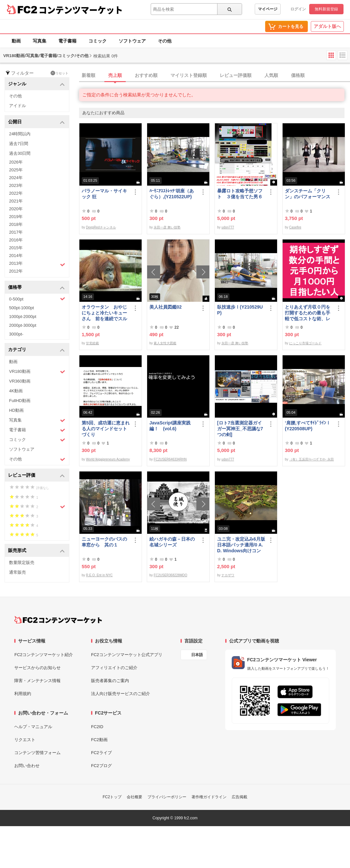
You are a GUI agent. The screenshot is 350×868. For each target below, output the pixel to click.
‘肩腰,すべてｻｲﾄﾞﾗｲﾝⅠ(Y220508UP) (308, 426)
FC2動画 (99, 740)
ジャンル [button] (36, 84)
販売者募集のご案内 (110, 681)
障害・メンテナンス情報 (37, 681)
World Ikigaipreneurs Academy (108, 459)
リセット (59, 73)
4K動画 (16, 391)
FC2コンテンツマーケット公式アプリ (127, 655)
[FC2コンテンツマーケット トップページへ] (58, 620)
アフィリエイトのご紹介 (114, 668)
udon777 (228, 227)
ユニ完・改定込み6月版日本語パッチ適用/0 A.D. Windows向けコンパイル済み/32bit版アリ (241, 545)
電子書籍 (67, 41)
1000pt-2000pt (23, 317)
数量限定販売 (22, 562)
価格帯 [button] (36, 288)
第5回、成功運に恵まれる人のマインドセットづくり (106, 429)
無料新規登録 (326, 9)
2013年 (37, 264)
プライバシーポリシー (167, 797)
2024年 (16, 178)
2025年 (16, 170)
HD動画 (16, 410)
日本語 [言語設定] (197, 655)
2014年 (16, 256)
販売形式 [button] (36, 551)
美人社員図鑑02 (166, 307)
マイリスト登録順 (189, 75)
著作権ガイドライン (209, 797)
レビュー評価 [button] (36, 476)
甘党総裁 (92, 343)
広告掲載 (239, 797)
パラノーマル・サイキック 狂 (104, 194)
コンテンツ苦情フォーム (37, 753)
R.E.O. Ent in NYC (99, 575)
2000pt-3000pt (23, 325)
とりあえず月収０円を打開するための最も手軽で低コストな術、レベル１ (308, 313)
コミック (98, 41)
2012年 (16, 271)
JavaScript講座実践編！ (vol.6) (170, 426)
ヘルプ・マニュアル (33, 727)
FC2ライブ (101, 753)
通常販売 (17, 572)
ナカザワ (228, 575)
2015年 (16, 248)
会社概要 (134, 797)
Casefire (295, 227)
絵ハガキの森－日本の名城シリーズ (172, 542)
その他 (165, 41)
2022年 (16, 193)
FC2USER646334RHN (170, 459)
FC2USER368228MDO (170, 575)
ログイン (298, 9)
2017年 (16, 232)
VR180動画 (37, 372)
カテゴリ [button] (36, 350)
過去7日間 (19, 144)
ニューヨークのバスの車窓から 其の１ (104, 542)
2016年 (16, 240)
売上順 (115, 75)
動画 (16, 41)
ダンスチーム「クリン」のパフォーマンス (308, 194)
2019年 (16, 217)
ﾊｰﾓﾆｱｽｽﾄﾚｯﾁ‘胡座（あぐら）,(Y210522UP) (172, 194)
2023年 (16, 185)
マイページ (268, 9)
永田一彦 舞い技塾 (167, 227)
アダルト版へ (327, 26)
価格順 (298, 75)
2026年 (16, 162)
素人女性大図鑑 (165, 343)
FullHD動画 (20, 401)
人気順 (271, 75)
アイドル (17, 106)
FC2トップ (112, 797)
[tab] (215, 76)
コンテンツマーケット (81, 10)
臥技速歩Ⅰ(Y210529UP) (240, 310)
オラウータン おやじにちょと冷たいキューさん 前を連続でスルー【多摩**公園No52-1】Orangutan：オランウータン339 (104, 313)
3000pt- (16, 334)
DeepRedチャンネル (101, 227)
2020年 (16, 209)
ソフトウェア (132, 41)
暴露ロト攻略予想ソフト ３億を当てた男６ (240, 194)
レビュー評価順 (236, 75)
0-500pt (37, 299)
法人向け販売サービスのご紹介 (121, 694)
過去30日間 (20, 153)
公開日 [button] (36, 122)
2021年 (16, 201)
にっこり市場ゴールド (305, 343)
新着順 (88, 75)
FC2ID (97, 727)
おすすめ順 (146, 75)
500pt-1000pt (22, 308)
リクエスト (25, 740)
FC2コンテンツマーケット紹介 (44, 655)
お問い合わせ (27, 766)
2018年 (16, 224)
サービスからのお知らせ (37, 668)
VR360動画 (20, 381)
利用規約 (23, 694)
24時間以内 (20, 134)
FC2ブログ (101, 766)
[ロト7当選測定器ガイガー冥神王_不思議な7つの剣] (240, 429)
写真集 (40, 41)
